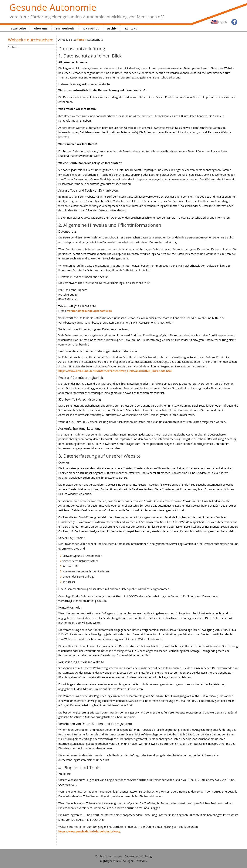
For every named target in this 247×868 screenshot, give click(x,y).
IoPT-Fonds (91, 28)
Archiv (112, 28)
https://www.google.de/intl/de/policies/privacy (89, 831)
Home (80, 40)
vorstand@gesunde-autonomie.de (90, 311)
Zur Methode (65, 28)
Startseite (19, 28)
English (222, 22)
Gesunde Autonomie (53, 7)
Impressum (115, 856)
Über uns (41, 28)
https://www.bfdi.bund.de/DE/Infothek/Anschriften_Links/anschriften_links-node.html (115, 371)
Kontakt (131, 28)
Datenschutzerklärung (138, 856)
